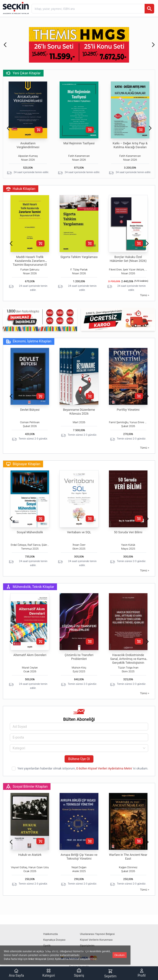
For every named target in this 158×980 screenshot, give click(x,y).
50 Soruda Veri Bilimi (128, 532)
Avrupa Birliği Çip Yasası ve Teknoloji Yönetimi (79, 857)
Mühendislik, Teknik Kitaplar (30, 587)
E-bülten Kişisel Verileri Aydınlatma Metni (104, 768)
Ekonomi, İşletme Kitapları (29, 341)
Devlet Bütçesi (30, 410)
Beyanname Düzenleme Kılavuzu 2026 (79, 412)
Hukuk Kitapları (21, 189)
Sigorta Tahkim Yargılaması (79, 257)
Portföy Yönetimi (128, 410)
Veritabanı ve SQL (79, 532)
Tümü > (145, 295)
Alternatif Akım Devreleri (30, 655)
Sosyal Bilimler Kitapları (27, 786)
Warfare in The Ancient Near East (128, 857)
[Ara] (149, 9)
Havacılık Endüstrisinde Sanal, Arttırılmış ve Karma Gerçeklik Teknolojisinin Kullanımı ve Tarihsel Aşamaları (128, 663)
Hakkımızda (51, 934)
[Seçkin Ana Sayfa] (15, 8)
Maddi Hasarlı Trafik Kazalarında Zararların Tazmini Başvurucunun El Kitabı (30, 263)
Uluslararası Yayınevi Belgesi (97, 934)
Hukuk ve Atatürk (30, 855)
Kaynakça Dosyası (54, 940)
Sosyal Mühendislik (30, 532)
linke (31, 959)
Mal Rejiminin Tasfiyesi (79, 143)
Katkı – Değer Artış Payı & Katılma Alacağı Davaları (130, 145)
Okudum (120, 955)
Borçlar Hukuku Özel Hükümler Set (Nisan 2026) (128, 259)
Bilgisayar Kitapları (23, 464)
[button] (5, 45)
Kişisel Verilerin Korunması (96, 940)
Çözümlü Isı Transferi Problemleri (79, 657)
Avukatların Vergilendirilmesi (28, 145)
